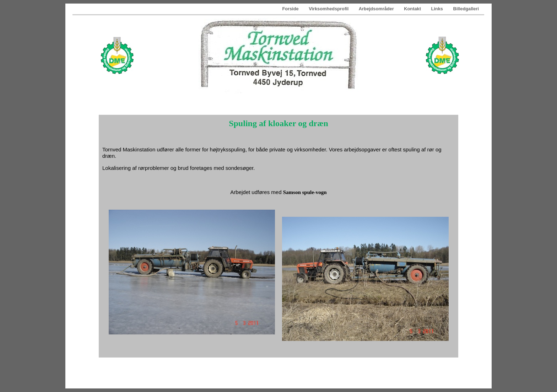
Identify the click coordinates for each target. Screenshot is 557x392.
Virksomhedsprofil (329, 9)
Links (437, 9)
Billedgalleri (466, 9)
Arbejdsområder (377, 9)
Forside (291, 9)
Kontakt (413, 9)
